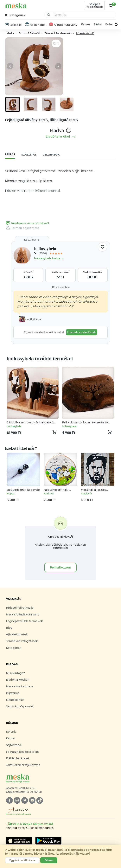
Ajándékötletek (17, 635)
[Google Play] (19, 841)
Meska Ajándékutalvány (23, 614)
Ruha (109, 25)
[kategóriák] (16, 15)
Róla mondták (60, 287)
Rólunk (11, 732)
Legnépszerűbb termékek (24, 621)
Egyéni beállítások (22, 860)
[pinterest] (25, 800)
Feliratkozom (60, 568)
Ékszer (86, 25)
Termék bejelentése (22, 228)
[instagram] (17, 800)
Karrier (11, 738)
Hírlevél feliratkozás (20, 608)
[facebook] (9, 800)
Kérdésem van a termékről (27, 223)
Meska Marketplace (20, 686)
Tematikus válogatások (22, 641)
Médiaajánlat (15, 700)
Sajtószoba (13, 745)
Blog (9, 628)
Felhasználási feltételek (22, 752)
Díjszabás (13, 693)
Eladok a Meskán (18, 680)
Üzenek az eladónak (82, 332)
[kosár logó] (111, 5)
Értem (49, 860)
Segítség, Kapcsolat (20, 707)
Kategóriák (14, 648)
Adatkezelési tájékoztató (23, 765)
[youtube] (32, 800)
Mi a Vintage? (15, 673)
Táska (98, 25)
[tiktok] (40, 800)
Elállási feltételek (18, 759)
